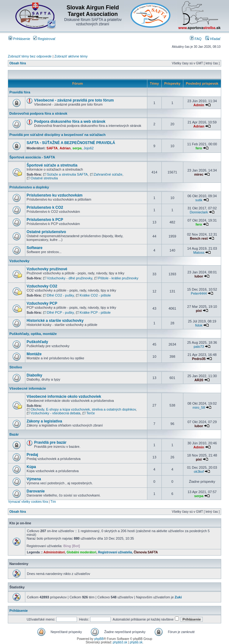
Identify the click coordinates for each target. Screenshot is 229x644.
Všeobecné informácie (28, 388)
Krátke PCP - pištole (95, 312)
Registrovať (44, 39)
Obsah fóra (18, 63)
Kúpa (31, 467)
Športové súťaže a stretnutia (52, 165)
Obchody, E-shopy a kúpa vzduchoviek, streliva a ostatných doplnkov (83, 409)
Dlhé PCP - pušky (60, 312)
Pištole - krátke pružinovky (118, 278)
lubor (199, 276)
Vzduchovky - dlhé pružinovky (70, 278)
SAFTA (52, 148)
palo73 (199, 347)
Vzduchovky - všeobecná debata (56, 413)
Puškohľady (37, 342)
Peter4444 (199, 293)
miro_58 (199, 407)
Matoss (199, 252)
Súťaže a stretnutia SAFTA (67, 174)
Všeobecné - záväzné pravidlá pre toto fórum (74, 100)
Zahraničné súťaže (108, 174)
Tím (53, 502)
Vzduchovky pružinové (47, 269)
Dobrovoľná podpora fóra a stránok (38, 113)
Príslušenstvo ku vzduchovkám (55, 195)
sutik (199, 200)
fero (199, 148)
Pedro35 (199, 359)
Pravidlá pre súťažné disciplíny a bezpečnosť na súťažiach (57, 135)
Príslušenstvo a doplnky (29, 187)
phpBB (99, 639)
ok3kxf (199, 472)
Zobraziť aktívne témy (71, 56)
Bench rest (199, 238)
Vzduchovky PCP (42, 303)
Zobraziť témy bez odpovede (30, 56)
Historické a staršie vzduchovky (55, 321)
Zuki (178, 597)
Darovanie (36, 491)
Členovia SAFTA (146, 552)
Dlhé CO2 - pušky (60, 295)
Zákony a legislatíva (44, 421)
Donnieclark (199, 212)
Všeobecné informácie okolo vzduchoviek (64, 397)
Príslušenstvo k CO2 (45, 207)
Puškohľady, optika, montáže (33, 334)
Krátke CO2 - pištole (95, 295)
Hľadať (213, 39)
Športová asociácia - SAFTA (32, 157)
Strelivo (16, 367)
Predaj (32, 455)
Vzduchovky (19, 261)
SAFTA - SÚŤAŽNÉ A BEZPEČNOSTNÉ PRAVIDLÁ (71, 143)
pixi (199, 311)
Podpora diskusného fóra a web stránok (70, 122)
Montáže (34, 354)
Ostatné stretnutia (44, 178)
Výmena (34, 479)
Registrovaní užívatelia (115, 552)
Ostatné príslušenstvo (46, 232)
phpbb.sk (136, 642)
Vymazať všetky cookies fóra (28, 502)
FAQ (196, 39)
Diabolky (34, 375)
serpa (77, 148)
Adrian (199, 126)
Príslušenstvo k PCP (45, 220)
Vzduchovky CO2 (42, 286)
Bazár (14, 434)
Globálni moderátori (81, 552)
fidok (199, 325)
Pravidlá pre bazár (50, 442)
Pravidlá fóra (20, 92)
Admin (199, 105)
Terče (91, 413)
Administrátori (54, 552)
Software (35, 248)
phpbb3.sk (120, 642)
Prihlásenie (19, 39)
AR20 (199, 380)
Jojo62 (89, 148)
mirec (199, 174)
